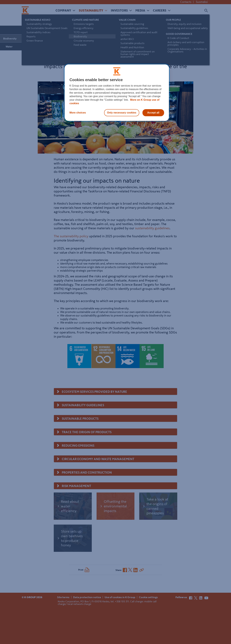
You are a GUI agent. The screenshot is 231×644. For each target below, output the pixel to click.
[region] (117, 93)
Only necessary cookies (122, 113)
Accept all (153, 113)
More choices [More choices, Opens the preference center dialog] (78, 113)
